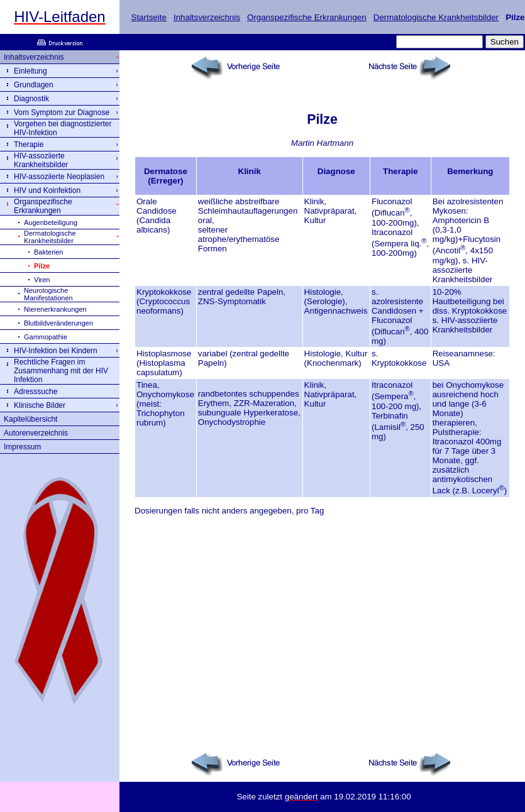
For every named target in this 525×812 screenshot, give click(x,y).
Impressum (22, 447)
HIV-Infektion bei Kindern (56, 351)
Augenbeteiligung (51, 222)
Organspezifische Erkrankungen (307, 17)
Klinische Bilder (40, 405)
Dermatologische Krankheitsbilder (436, 17)
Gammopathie (46, 337)
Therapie (29, 145)
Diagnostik (31, 99)
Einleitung (30, 71)
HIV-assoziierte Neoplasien (59, 177)
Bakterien (48, 252)
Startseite (149, 17)
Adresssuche (36, 392)
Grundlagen (34, 85)
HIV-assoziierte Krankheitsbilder (41, 160)
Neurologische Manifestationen (48, 294)
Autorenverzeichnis (36, 433)
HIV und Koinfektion (47, 190)
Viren (42, 280)
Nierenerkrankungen (55, 309)
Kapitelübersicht (30, 419)
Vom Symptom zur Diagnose (62, 112)
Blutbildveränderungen (58, 323)
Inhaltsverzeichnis (207, 17)
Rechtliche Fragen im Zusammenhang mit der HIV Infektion (61, 371)
